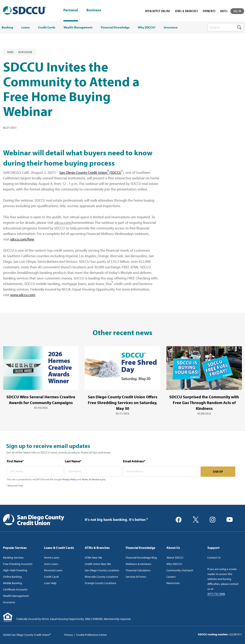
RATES (224, 11)
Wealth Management (16, 596)
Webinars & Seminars (139, 564)
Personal (71, 10)
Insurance (9, 602)
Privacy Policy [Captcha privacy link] (69, 479)
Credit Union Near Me (98, 564)
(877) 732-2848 (216, 594)
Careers (171, 577)
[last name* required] (93, 471)
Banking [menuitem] (7, 27)
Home (11, 52)
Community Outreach (180, 570)
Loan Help (50, 583)
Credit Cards (52, 577)
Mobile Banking (13, 583)
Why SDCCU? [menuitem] (147, 27)
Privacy (69, 635)
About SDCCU (175, 558)
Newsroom (25, 52)
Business (94, 10)
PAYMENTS (209, 11)
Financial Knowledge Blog (141, 558)
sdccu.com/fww (22, 239)
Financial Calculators (138, 570)
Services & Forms (136, 577)
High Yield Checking (15, 570)
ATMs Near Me (93, 558)
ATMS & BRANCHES (187, 11)
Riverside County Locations (101, 577)
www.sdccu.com (23, 295)
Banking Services (13, 558)
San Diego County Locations (102, 570)
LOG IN (237, 11)
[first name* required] (35, 471)
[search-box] (226, 27)
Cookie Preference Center (92, 635)
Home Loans (52, 558)
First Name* (15, 461)
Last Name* (73, 461)
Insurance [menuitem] (171, 27)
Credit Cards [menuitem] (47, 27)
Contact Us (214, 558)
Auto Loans (51, 564)
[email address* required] (161, 471)
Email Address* (134, 461)
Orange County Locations (100, 583)
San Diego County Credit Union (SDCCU (90, 172)
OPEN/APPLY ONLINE (158, 11)
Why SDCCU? (174, 564)
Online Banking (12, 577)
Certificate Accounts (15, 589)
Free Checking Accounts (18, 564)
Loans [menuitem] (26, 27)
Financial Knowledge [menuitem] (115, 27)
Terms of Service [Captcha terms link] (90, 479)
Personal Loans (53, 570)
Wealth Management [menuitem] (78, 27)
